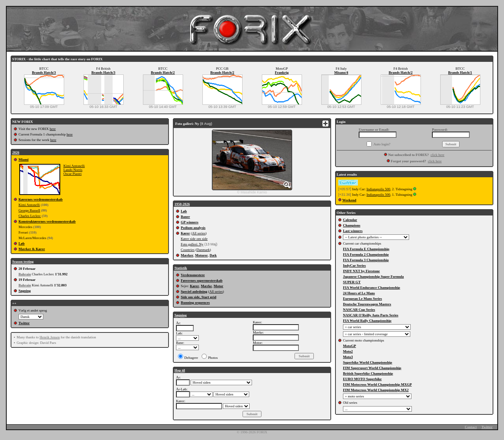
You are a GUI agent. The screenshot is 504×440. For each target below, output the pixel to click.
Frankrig (282, 72)
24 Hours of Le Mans (359, 293)
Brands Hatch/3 (44, 72)
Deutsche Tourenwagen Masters (367, 304)
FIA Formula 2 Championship (366, 254)
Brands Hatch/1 (460, 72)
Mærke (206, 286)
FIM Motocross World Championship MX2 (376, 390)
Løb (22, 243)
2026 (16, 152)
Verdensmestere (193, 275)
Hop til (180, 370)
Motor (219, 286)
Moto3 (348, 357)
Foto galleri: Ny (192, 244)
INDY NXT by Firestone (361, 271)
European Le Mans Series (362, 299)
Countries (188, 250)
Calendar (350, 220)
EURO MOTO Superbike (362, 379)
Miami (24, 160)
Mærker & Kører (32, 249)
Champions (352, 225)
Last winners (353, 231)
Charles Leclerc (30, 216)
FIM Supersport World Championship (372, 368)
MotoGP (349, 346)
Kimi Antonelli (74, 166)
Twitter (24, 323)
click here (437, 155)
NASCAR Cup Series (359, 310)
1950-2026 (182, 204)
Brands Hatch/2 (163, 72)
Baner (185, 217)
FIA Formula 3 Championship (366, 260)
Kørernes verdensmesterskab (41, 199)
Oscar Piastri (72, 174)
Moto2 (348, 351)
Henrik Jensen (49, 337)
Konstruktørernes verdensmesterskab (47, 221)
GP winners (190, 222)
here (53, 129)
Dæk (213, 255)
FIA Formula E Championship (366, 249)
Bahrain (25, 274)
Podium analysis (193, 228)
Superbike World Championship (368, 362)
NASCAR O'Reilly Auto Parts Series (371, 315)
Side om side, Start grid (198, 297)
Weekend (349, 200)
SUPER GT (352, 282)
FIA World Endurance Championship (372, 288)
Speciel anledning (194, 291)
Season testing (23, 262)
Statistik (181, 268)
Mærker (187, 255)
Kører (185, 233)
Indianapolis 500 (378, 189)
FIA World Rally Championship (367, 321)
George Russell (29, 210)
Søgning (25, 291)
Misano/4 (341, 72)
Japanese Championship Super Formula (373, 277)
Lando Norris (73, 170)
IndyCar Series (354, 265)
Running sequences (195, 303)
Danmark (203, 250)
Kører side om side (194, 239)
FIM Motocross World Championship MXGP (377, 384)
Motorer (201, 255)
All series (199, 233)
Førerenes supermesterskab (202, 280)
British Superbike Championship (368, 373)
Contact (471, 427)
